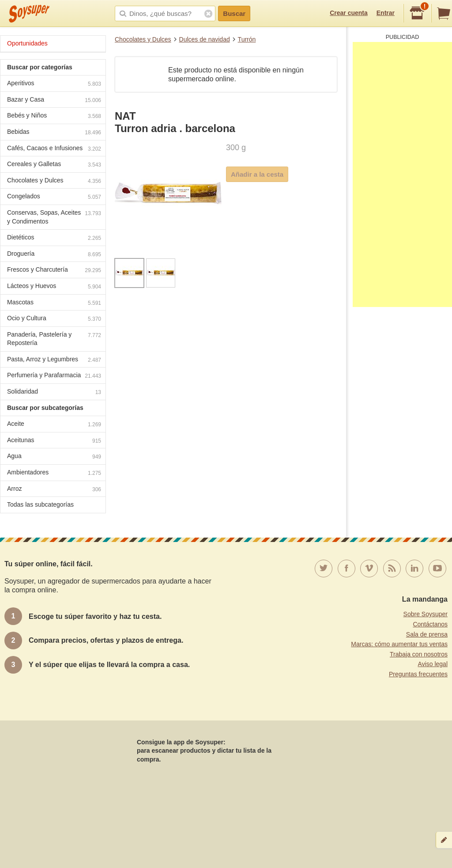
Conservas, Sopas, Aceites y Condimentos (54, 217)
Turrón (247, 39)
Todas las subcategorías (40, 504)
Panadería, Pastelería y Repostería (54, 339)
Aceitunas (54, 441)
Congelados (54, 197)
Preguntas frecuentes (418, 674)
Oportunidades (27, 43)
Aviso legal (433, 664)
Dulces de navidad (205, 39)
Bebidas (54, 133)
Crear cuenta (349, 13)
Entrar (386, 13)
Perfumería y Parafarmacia (54, 376)
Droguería (54, 255)
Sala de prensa (427, 634)
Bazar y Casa (54, 100)
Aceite (54, 425)
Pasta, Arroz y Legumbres (54, 360)
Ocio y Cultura (54, 319)
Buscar (234, 13)
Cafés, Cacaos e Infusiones (54, 149)
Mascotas (54, 303)
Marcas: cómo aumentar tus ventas (399, 644)
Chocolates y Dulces (143, 39)
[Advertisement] (402, 174)
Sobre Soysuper (426, 614)
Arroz (54, 490)
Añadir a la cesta (257, 174)
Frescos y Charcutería (54, 271)
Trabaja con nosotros (419, 654)
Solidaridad (54, 392)
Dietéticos (54, 238)
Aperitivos (54, 84)
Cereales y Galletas (54, 165)
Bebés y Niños (54, 116)
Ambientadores (54, 473)
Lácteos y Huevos (54, 287)
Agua (54, 457)
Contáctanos (430, 624)
